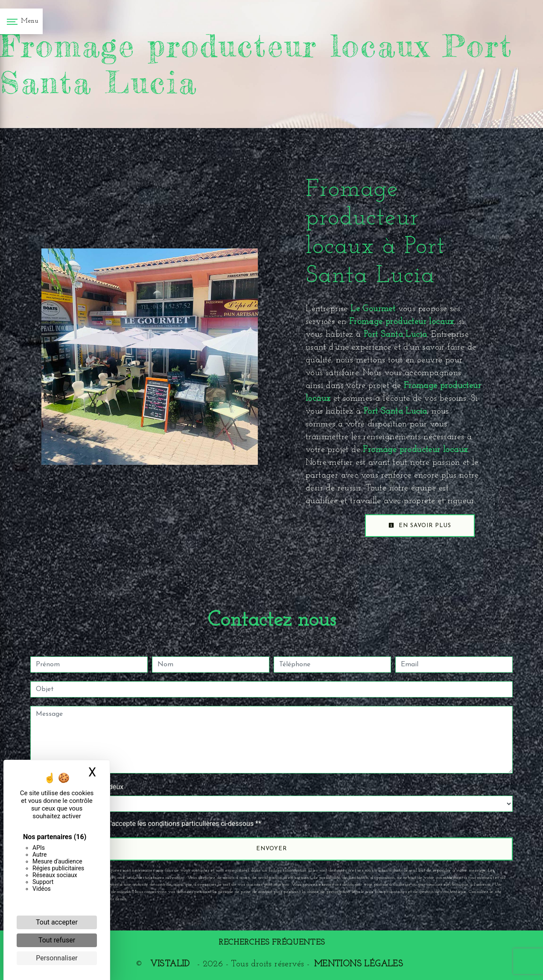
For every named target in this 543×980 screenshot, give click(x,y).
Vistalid (170, 964)
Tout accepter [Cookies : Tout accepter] (57, 922)
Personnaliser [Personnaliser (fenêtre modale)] (57, 958)
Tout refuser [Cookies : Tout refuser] (57, 940)
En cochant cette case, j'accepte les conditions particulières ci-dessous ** (150, 824)
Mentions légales (359, 964)
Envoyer (271, 849)
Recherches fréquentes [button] (272, 943)
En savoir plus (420, 525)
